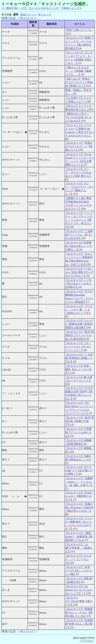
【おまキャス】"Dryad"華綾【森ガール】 (79, 601)
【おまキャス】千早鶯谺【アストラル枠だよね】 (78, 432)
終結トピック (28, 15)
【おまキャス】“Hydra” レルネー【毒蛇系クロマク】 (80, 496)
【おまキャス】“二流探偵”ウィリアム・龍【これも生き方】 (79, 235)
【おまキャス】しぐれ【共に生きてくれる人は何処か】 (78, 284)
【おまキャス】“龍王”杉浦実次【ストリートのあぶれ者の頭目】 (80, 335)
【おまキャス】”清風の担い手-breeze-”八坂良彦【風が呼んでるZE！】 (79, 507)
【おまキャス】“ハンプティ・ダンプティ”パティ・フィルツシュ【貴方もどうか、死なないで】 (79, 220)
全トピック (45, 15)
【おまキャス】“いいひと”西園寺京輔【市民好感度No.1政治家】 (79, 324)
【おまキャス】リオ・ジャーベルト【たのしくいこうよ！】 (78, 347)
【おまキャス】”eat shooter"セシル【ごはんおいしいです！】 (79, 590)
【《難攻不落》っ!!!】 (14, 8)
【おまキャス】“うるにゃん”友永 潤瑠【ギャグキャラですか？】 (79, 272)
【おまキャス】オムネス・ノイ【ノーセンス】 (78, 559)
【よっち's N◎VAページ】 (44, 8)
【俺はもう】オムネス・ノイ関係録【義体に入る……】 (78, 71)
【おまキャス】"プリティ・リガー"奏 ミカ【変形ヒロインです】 (79, 310)
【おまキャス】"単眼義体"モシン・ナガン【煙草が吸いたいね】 (79, 613)
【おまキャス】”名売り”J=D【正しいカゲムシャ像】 (79, 571)
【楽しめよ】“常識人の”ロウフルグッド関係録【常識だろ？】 (79, 82)
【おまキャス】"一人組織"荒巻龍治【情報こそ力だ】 (79, 358)
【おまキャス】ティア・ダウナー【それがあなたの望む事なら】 (78, 173)
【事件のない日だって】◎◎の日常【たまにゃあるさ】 (78, 117)
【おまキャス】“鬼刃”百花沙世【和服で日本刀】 (80, 421)
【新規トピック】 (72, 8)
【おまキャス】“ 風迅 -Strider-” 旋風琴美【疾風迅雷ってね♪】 (79, 537)
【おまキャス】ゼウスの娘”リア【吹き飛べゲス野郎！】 (79, 470)
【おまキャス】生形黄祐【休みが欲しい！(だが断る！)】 (79, 246)
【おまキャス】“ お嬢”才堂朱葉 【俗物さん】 (79, 548)
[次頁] (13, 18)
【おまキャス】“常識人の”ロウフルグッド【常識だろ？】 (79, 146)
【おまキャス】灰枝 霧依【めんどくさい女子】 (78, 369)
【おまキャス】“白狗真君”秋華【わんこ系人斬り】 (79, 624)
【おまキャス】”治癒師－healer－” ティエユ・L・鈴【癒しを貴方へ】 (80, 482)
